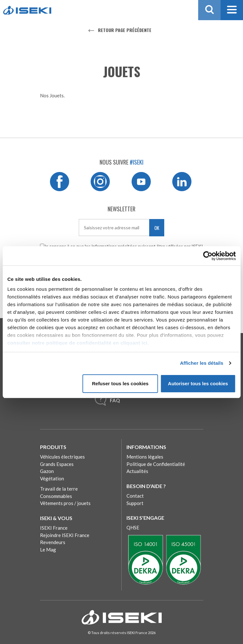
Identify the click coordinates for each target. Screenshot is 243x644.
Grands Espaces (57, 464)
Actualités (137, 471)
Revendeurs (53, 542)
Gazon (47, 471)
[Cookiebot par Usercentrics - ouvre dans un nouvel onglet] (208, 256)
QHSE (133, 527)
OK (157, 228)
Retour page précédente (125, 30)
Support (135, 503)
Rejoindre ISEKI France (65, 535)
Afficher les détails (202, 363)
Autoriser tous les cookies (198, 383)
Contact (135, 496)
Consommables (56, 496)
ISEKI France (54, 528)
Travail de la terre (59, 489)
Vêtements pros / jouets (65, 503)
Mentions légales (145, 457)
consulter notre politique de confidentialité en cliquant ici (77, 343)
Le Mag (48, 550)
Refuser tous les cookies (120, 383)
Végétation (52, 478)
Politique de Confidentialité (156, 464)
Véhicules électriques (62, 457)
